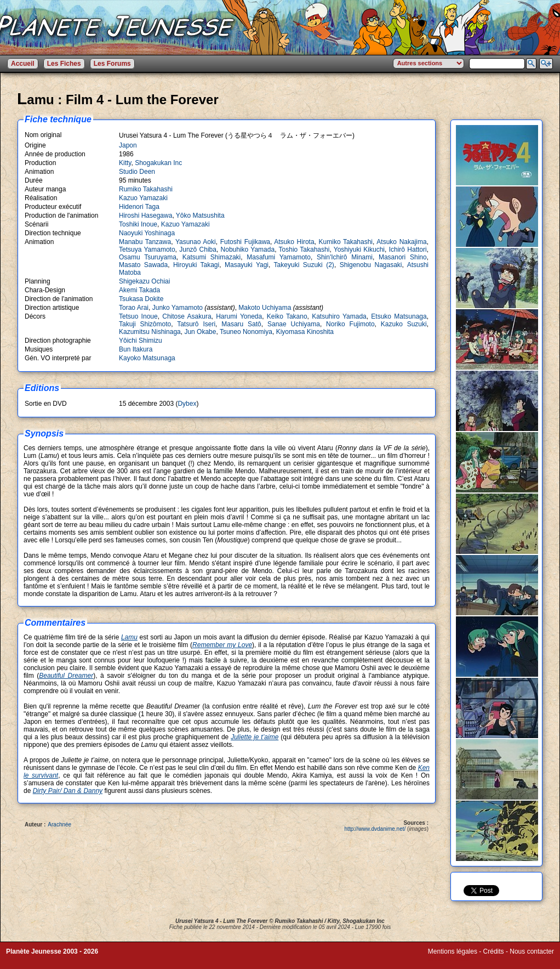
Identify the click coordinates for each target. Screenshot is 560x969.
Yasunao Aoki (196, 242)
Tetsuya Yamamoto (147, 250)
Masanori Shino (403, 257)
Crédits (494, 951)
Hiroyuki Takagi (196, 265)
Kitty (125, 163)
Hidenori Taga (139, 207)
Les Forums (112, 64)
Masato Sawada (143, 265)
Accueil (23, 64)
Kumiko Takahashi (346, 242)
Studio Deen (137, 172)
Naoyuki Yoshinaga (147, 233)
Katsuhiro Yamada (339, 316)
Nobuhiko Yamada (248, 250)
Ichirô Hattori (408, 250)
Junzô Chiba (198, 250)
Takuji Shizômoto (145, 324)
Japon (128, 145)
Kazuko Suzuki (404, 324)
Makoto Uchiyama (265, 308)
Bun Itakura (136, 349)
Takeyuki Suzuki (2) (304, 265)
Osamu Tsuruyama (148, 257)
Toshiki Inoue (138, 224)
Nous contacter (532, 951)
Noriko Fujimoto (350, 324)
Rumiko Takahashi (146, 189)
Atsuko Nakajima (401, 242)
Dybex (187, 404)
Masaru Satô (241, 324)
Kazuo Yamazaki (143, 198)
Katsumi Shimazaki (212, 257)
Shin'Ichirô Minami (345, 257)
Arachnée (59, 824)
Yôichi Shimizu (141, 341)
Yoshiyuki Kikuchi (359, 250)
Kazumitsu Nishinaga (150, 332)
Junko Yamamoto (178, 308)
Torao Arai (134, 308)
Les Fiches (64, 64)
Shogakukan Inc (158, 163)
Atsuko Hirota (294, 242)
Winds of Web (448, 959)
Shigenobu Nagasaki (371, 265)
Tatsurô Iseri (196, 324)
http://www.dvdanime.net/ (375, 829)
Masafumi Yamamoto (279, 257)
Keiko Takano (287, 316)
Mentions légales (453, 951)
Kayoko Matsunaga (147, 358)
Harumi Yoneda (239, 316)
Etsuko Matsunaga (399, 316)
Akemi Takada (139, 290)
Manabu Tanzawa (145, 242)
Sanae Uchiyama (294, 324)
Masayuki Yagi (247, 265)
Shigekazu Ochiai (144, 281)
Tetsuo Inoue (138, 316)
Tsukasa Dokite (141, 299)
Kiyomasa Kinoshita (305, 332)
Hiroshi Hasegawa (145, 216)
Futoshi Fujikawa (245, 242)
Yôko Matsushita (200, 216)
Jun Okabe (200, 332)
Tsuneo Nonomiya (246, 332)
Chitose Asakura (187, 316)
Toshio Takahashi (304, 250)
